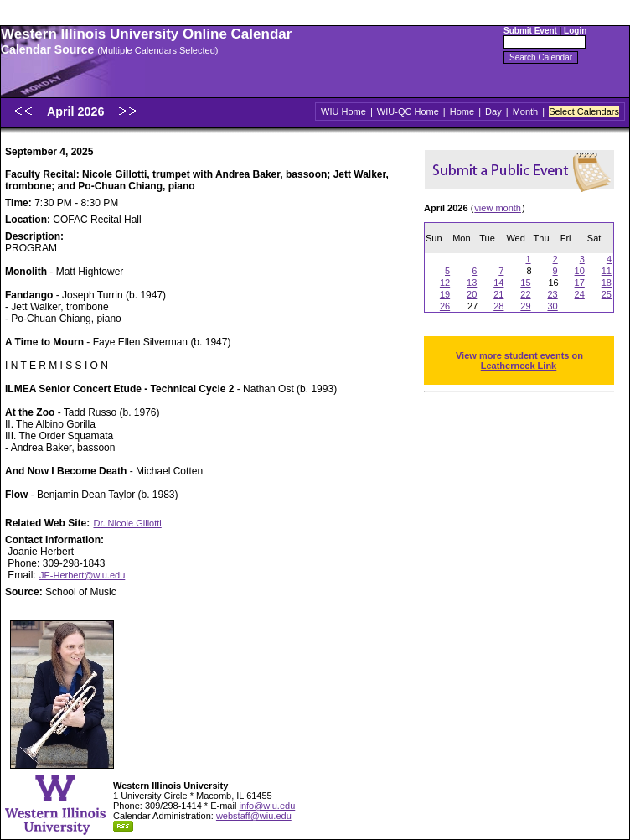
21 (498, 294)
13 (472, 283)
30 (552, 306)
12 (445, 283)
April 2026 (77, 111)
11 (607, 271)
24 (580, 294)
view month (498, 208)
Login (575, 31)
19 (445, 294)
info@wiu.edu (267, 806)
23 (552, 294)
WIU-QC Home (408, 111)
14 (498, 283)
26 (445, 306)
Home (462, 111)
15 (525, 283)
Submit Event (530, 31)
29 (525, 306)
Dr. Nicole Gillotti (127, 523)
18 (607, 283)
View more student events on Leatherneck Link (519, 360)
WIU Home (343, 111)
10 (580, 271)
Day (493, 111)
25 (607, 294)
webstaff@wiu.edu (254, 816)
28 (498, 306)
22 (525, 294)
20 (472, 294)
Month (526, 111)
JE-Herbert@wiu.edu (82, 575)
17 (580, 283)
